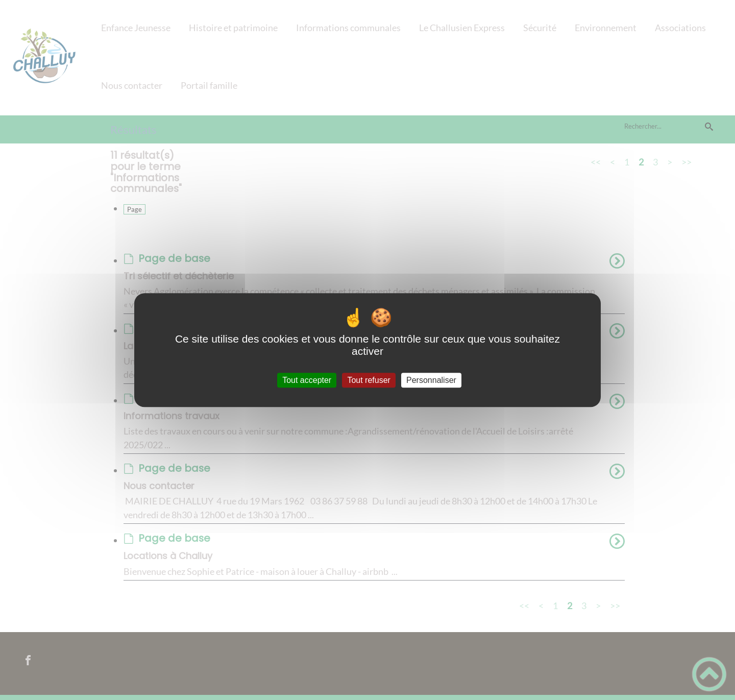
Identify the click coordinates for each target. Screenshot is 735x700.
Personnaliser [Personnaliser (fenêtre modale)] (431, 380)
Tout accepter (307, 380)
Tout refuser (369, 380)
